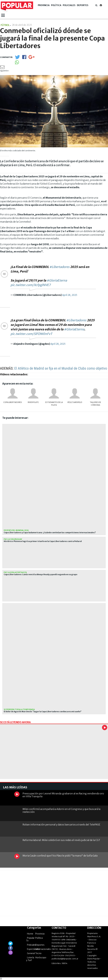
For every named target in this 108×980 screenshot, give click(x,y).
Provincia (44, 5)
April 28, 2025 (70, 295)
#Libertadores (59, 267)
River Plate (33, 402)
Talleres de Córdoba (95, 404)
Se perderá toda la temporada (19, 709)
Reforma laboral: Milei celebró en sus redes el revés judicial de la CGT (61, 840)
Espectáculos (33, 949)
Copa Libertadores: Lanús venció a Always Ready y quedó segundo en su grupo (40, 575)
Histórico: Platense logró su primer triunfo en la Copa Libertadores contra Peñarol (43, 541)
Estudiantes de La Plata (54, 404)
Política (56, 5)
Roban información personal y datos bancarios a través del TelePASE (61, 825)
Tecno (38, 953)
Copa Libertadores (13, 402)
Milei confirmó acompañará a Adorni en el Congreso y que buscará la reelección (61, 810)
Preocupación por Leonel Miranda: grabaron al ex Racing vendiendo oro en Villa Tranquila (63, 795)
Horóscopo (41, 958)
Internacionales (43, 949)
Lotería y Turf (30, 959)
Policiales (69, 5)
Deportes (83, 5)
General (31, 953)
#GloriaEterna (57, 280)
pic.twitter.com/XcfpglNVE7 (31, 285)
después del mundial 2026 (16, 530)
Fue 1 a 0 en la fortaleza (15, 572)
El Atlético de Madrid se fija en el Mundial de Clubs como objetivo (61, 368)
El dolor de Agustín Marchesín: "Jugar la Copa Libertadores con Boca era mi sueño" (43, 712)
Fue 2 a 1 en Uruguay (13, 539)
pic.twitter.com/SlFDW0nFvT (31, 334)
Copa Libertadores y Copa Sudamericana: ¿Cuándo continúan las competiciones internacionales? (50, 533)
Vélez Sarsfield (75, 402)
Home (30, 934)
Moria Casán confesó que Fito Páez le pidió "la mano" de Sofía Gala (60, 856)
